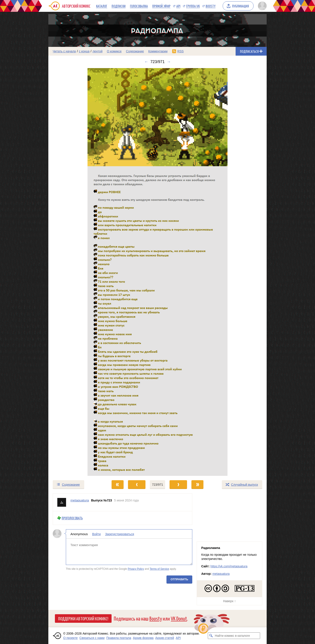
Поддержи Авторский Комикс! (83, 618)
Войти (96, 534)
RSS (181, 51)
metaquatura (221, 574)
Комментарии (158, 51)
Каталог (102, 6)
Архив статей (165, 638)
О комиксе (114, 51)
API (178, 6)
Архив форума (143, 638)
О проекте (70, 638)
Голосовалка (139, 6)
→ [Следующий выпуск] (169, 62)
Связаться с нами (92, 638)
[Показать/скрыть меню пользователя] (262, 6)
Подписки (119, 6)
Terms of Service (159, 569)
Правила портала (119, 638)
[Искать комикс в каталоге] (211, 636)
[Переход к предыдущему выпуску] (76, 272)
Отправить (179, 579)
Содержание (135, 51)
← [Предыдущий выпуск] (146, 62)
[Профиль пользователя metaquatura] (62, 502)
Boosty (211, 6)
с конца (84, 51)
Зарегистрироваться (119, 534)
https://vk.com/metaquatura (229, 566)
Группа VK (193, 6)
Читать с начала (64, 51)
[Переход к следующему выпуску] (157, 272)
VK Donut (179, 618)
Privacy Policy (136, 569)
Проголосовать (72, 518)
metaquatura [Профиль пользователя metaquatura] (80, 500)
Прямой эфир (161, 6)
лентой (98, 51)
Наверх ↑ (229, 601)
